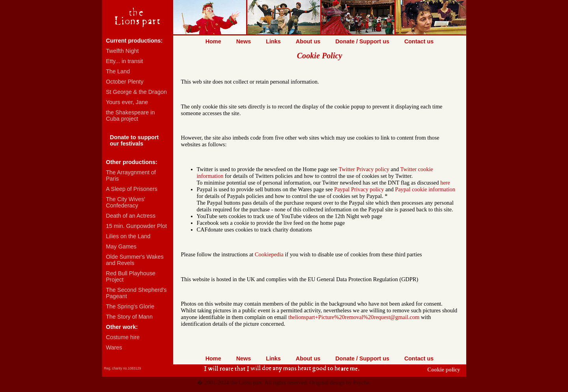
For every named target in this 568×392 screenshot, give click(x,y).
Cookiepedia (269, 254)
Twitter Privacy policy (364, 169)
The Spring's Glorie (130, 306)
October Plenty (125, 82)
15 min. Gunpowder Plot (136, 226)
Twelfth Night (122, 51)
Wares (114, 347)
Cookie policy (444, 370)
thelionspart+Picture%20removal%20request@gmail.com (354, 317)
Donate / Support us (362, 41)
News (244, 41)
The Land (118, 71)
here (445, 183)
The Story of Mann (129, 317)
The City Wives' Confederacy (126, 202)
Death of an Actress (131, 216)
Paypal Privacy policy (359, 189)
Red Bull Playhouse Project (131, 276)
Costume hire (123, 337)
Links (273, 41)
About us (308, 41)
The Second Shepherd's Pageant (136, 293)
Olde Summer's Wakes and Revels (135, 260)
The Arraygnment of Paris (131, 175)
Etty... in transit (125, 61)
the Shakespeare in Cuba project (131, 116)
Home (213, 41)
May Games (121, 246)
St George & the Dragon (136, 92)
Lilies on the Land (128, 236)
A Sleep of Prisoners (132, 189)
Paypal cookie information (425, 189)
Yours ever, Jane (127, 102)
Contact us (419, 41)
